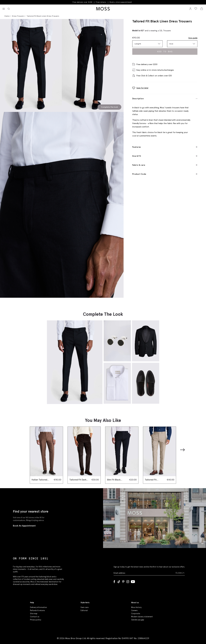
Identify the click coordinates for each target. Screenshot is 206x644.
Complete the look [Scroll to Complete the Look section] (109, 107)
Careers (134, 610)
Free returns (101, 2)
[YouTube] (133, 581)
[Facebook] (114, 581)
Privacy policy (36, 620)
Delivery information (38, 607)
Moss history (136, 607)
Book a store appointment (121, 2)
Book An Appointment (24, 526)
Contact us (35, 617)
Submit (180, 573)
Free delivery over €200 (82, 2)
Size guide (193, 38)
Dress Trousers (18, 16)
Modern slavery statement (142, 617)
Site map (34, 614)
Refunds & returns (37, 610)
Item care (85, 607)
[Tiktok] (119, 581)
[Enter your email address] (144, 573)
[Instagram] (128, 581)
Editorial (84, 610)
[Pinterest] (123, 581)
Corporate (136, 614)
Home (7, 16)
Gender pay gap (138, 620)
